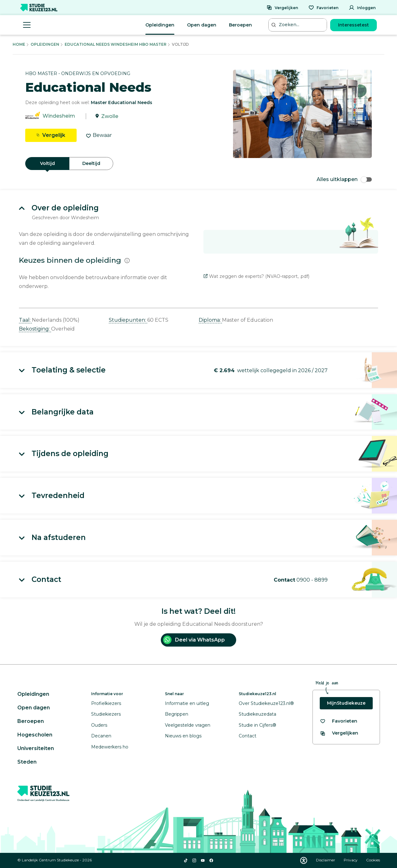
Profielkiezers (106, 703)
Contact (248, 736)
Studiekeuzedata (257, 714)
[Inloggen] (362, 8)
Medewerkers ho (110, 747)
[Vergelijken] (282, 8)
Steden (27, 762)
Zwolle (110, 116)
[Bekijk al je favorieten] (339, 721)
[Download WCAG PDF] (304, 860)
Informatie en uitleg (187, 703)
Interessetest (353, 25)
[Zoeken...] (298, 25)
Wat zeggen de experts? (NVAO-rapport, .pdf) (256, 276)
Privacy (351, 860)
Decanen (101, 736)
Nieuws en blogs (183, 736)
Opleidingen (160, 25)
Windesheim (59, 116)
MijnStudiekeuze (346, 703)
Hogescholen (35, 735)
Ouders (99, 725)
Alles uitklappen (344, 179)
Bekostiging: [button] (35, 329)
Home (19, 44)
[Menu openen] (27, 25)
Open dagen (202, 25)
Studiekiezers (106, 714)
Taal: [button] (25, 320)
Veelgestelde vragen (188, 725)
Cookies (373, 860)
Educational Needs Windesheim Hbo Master (116, 44)
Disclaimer (326, 860)
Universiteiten (36, 748)
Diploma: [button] (210, 320)
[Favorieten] (323, 8)
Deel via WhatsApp (194, 640)
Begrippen (177, 714)
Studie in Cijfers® (257, 725)
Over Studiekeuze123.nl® (266, 703)
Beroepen (240, 25)
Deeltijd (91, 163)
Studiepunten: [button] (128, 320)
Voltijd (47, 163)
